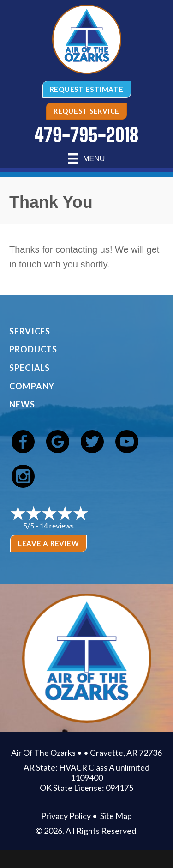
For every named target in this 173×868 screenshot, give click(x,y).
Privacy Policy (66, 816)
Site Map (116, 816)
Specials (30, 368)
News (22, 404)
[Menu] (87, 158)
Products (33, 349)
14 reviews (57, 525)
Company (32, 386)
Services (30, 331)
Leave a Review (49, 543)
